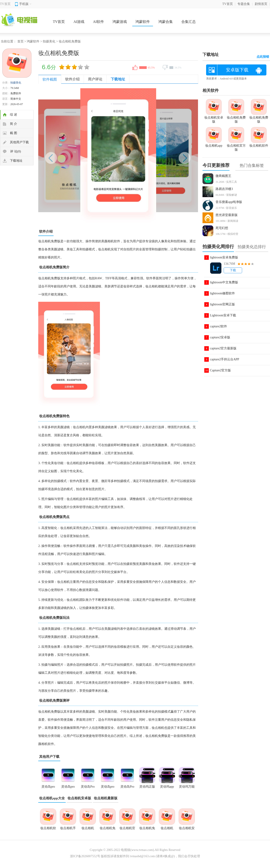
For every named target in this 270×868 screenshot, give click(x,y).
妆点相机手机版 (68, 830)
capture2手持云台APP (225, 359)
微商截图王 (223, 176)
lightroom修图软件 (222, 293)
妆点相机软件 (48, 830)
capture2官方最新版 (223, 348)
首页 (20, 41)
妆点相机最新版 (106, 798)
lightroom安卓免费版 (224, 257)
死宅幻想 (222, 228)
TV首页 (5, 4)
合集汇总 (189, 22)
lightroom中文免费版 (224, 282)
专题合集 (244, 4)
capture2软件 (218, 326)
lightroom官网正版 (222, 304)
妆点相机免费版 (108, 830)
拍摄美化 (49, 41)
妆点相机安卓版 (79, 798)
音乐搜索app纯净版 (229, 202)
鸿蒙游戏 (120, 22)
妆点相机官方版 (127, 830)
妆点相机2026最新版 (167, 830)
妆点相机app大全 (52, 798)
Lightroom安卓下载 (223, 315)
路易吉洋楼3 (224, 189)
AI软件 (98, 22)
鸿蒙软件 (143, 22)
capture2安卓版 (220, 337)
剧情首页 (261, 4)
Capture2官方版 (220, 370)
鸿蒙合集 (166, 22)
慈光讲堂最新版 (227, 215)
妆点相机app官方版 (88, 830)
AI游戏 (79, 22)
